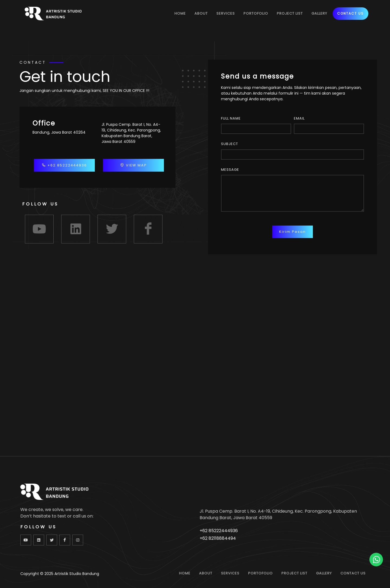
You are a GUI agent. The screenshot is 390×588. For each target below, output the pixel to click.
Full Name (231, 118)
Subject (230, 144)
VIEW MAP (134, 165)
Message (230, 170)
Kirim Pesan (292, 232)
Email (299, 118)
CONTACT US (350, 13)
